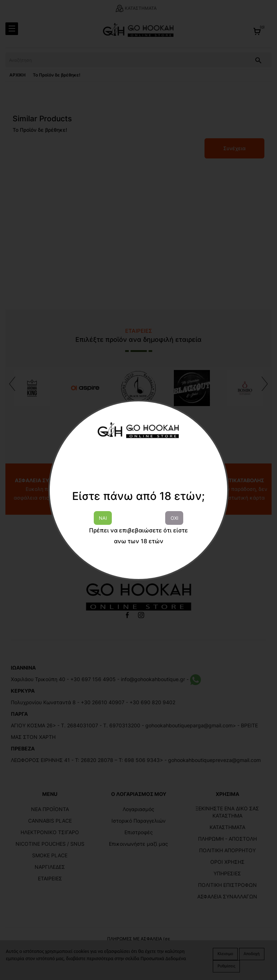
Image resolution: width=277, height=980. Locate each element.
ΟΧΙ (174, 518)
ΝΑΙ (103, 518)
